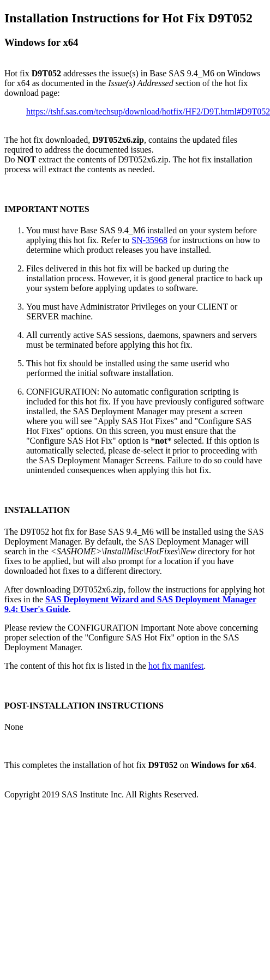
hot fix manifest (176, 666)
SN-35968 (149, 240)
